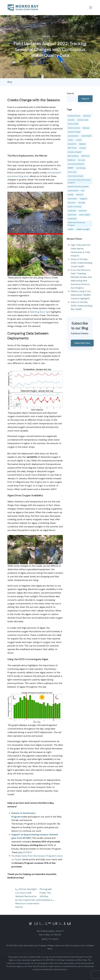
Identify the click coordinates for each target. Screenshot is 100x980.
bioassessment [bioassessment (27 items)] (74, 116)
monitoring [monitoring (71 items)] (81, 168)
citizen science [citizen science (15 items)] (74, 128)
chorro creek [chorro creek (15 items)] (73, 124)
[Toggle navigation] (91, 8)
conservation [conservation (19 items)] (73, 136)
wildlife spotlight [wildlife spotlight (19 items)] (83, 229)
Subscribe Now (82, 343)
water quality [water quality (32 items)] (85, 215)
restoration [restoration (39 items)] (72, 199)
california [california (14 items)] (87, 116)
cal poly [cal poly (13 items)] (71, 120)
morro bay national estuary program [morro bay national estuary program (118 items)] (79, 181)
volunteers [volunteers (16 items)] (72, 215)
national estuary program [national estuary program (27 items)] (78, 186)
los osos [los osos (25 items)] (81, 160)
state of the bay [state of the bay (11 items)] (75, 207)
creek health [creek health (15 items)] (86, 136)
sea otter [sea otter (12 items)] (72, 203)
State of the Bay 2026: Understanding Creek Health (82, 263)
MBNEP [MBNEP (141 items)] (71, 168)
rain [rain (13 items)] (83, 191)
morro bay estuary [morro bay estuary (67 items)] (75, 176)
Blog (10, 82)
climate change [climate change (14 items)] (74, 132)
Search (70, 93)
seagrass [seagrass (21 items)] (83, 199)
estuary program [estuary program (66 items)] (75, 152)
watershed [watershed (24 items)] (72, 219)
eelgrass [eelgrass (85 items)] (82, 144)
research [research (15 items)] (80, 195)
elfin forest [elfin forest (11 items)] (72, 148)
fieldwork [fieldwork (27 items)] (72, 160)
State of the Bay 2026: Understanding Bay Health (82, 306)
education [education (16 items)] (72, 144)
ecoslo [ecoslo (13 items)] (79, 140)
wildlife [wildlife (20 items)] (71, 229)
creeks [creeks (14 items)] (70, 140)
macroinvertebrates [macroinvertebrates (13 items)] (76, 164)
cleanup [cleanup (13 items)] (86, 128)
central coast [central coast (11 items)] (83, 120)
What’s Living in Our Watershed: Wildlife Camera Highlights (81, 295)
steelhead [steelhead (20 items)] (72, 211)
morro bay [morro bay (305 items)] (72, 172)
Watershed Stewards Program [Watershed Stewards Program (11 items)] (76, 224)
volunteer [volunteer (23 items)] (83, 211)
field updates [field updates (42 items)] (73, 156)
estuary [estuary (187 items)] (83, 148)
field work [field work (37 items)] (85, 156)
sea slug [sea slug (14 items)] (81, 203)
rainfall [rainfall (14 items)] (70, 195)
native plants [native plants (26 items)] (73, 191)
